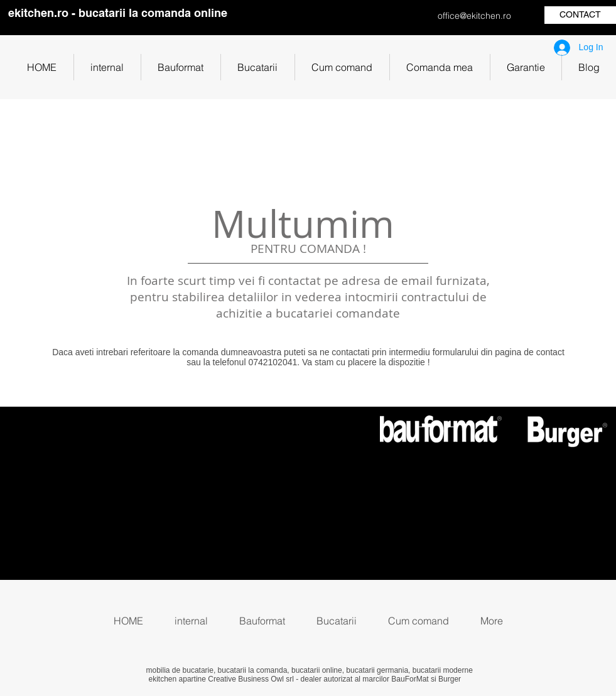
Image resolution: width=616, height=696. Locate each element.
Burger (450, 679)
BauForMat (410, 679)
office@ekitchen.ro (474, 16)
